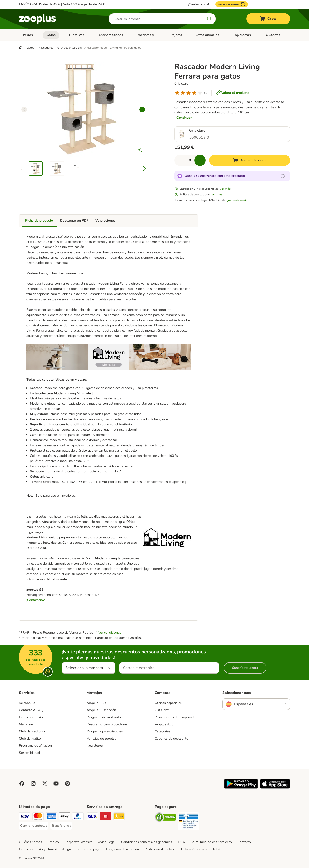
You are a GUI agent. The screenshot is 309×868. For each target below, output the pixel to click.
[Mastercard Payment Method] (38, 817)
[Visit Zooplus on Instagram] (33, 783)
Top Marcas (242, 35)
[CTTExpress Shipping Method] (106, 817)
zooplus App (164, 724)
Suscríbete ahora (245, 668)
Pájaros (176, 35)
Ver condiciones (110, 633)
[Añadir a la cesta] (250, 160)
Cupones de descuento (171, 738)
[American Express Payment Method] (51, 817)
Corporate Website (78, 842)
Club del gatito (30, 738)
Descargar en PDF (74, 220)
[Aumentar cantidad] (200, 160)
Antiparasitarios (111, 35)
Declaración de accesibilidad (200, 849)
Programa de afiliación (35, 746)
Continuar (184, 118)
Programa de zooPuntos (105, 717)
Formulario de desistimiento (211, 842)
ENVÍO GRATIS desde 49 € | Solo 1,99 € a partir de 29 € (62, 4)
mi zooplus (27, 703)
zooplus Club (96, 703)
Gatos (51, 35)
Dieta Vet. (77, 35)
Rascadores (46, 48)
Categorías (162, 731)
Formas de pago (88, 849)
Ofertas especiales (168, 703)
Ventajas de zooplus (102, 738)
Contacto (244, 842)
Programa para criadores (105, 731)
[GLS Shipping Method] (92, 817)
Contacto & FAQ (31, 710)
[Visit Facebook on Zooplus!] (22, 783)
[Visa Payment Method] (25, 817)
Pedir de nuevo (232, 4)
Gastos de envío (31, 717)
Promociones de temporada (175, 717)
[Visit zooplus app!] (241, 788)
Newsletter (95, 746)
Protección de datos (159, 849)
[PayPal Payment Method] (78, 817)
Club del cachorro (32, 731)
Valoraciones (105, 220)
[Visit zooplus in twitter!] (45, 783)
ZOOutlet (162, 710)
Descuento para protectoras (107, 724)
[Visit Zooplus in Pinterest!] (67, 783)
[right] (142, 109)
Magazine (26, 724)
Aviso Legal (107, 842)
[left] (24, 109)
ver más (225, 189)
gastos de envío (237, 200)
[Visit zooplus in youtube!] (56, 783)
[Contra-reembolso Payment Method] (34, 826)
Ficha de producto (39, 220)
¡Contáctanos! (198, 4)
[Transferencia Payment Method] (61, 826)
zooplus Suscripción (101, 710)
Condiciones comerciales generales (147, 842)
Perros (28, 35)
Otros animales (207, 35)
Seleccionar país (237, 693)
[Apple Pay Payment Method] (65, 817)
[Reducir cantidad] (180, 160)
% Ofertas (272, 35)
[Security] (165, 818)
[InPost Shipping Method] (119, 817)
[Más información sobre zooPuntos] (283, 176)
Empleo (53, 842)
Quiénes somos (31, 842)
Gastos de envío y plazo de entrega (45, 849)
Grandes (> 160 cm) (70, 48)
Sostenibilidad (29, 753)
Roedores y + (147, 35)
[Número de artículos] (190, 160)
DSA (181, 842)
